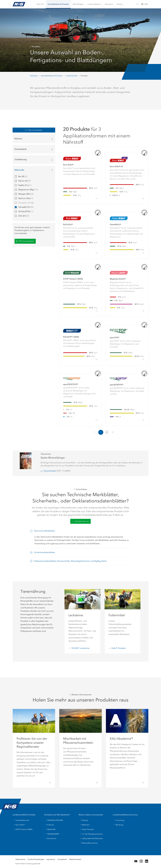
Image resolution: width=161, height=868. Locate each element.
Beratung (118, 825)
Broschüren (51, 838)
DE (142, 4)
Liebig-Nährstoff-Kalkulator (91, 838)
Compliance (62, 859)
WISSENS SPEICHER (54, 820)
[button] (40, 4)
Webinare (85, 825)
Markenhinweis (75, 859)
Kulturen (50, 825)
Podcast (84, 820)
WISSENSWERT (52, 834)
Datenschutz (20, 859)
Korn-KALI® (19, 825)
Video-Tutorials (87, 829)
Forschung (119, 820)
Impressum (51, 859)
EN (146, 4)
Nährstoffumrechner (89, 843)
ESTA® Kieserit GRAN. (23, 829)
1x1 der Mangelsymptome (91, 834)
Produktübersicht (21, 820)
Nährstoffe (50, 829)
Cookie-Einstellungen (36, 859)
